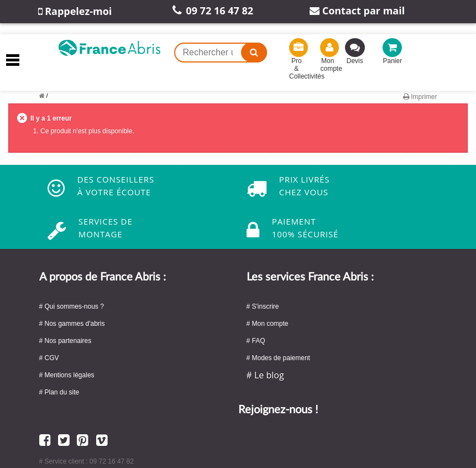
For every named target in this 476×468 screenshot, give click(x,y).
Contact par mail (357, 11)
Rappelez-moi (75, 11)
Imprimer (420, 97)
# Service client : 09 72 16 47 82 (87, 461)
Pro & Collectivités (297, 61)
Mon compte (328, 58)
